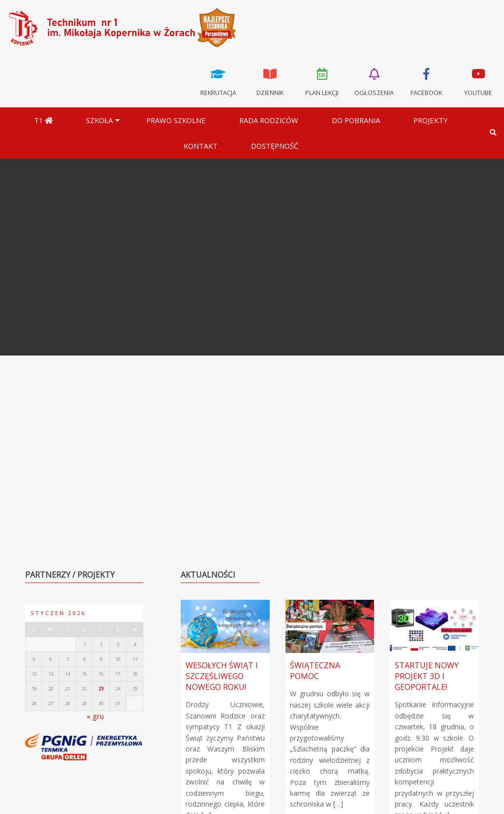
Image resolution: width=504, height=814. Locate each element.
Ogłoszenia (374, 81)
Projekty (431, 120)
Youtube (478, 81)
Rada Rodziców (269, 120)
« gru (95, 716)
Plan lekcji (322, 81)
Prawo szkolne (176, 120)
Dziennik (270, 81)
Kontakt (201, 146)
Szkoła (99, 120)
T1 (43, 120)
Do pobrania (356, 120)
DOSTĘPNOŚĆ (275, 146)
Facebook (426, 81)
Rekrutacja (218, 81)
